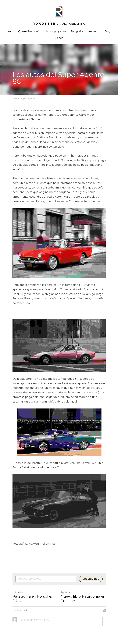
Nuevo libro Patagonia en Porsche (83, 599)
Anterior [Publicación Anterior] (18, 592)
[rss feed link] (104, 610)
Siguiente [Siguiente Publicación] (67, 592)
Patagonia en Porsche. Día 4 (32, 599)
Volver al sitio (20, 610)
